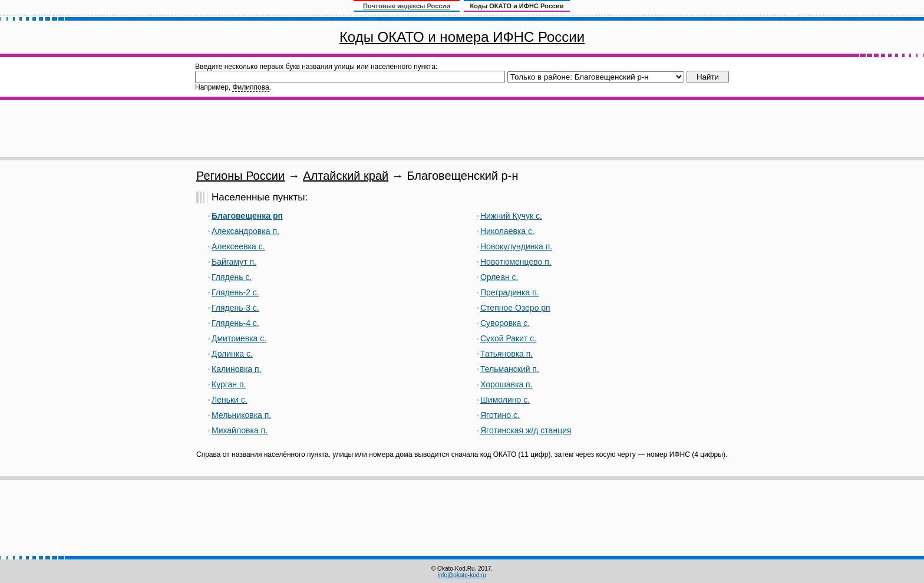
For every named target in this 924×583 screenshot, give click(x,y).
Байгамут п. (234, 262)
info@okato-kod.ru (462, 575)
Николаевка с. (507, 231)
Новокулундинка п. (516, 246)
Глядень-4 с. (235, 323)
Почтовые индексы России (407, 6)
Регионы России (240, 176)
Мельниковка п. (241, 415)
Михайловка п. (240, 430)
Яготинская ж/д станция (526, 430)
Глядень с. (232, 277)
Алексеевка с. (238, 246)
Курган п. (229, 384)
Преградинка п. (510, 292)
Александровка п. (245, 231)
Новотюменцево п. (516, 262)
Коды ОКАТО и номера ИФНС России (462, 37)
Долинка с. (232, 354)
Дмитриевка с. (239, 338)
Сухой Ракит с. (508, 338)
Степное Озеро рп (515, 308)
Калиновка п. (236, 369)
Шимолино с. (505, 400)
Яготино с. (500, 415)
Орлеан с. (499, 277)
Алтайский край (346, 176)
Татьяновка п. (506, 354)
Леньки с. (230, 400)
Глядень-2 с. (235, 292)
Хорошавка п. (506, 384)
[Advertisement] (462, 129)
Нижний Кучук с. (511, 216)
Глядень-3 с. (235, 308)
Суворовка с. (505, 323)
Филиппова (250, 87)
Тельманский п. (510, 369)
